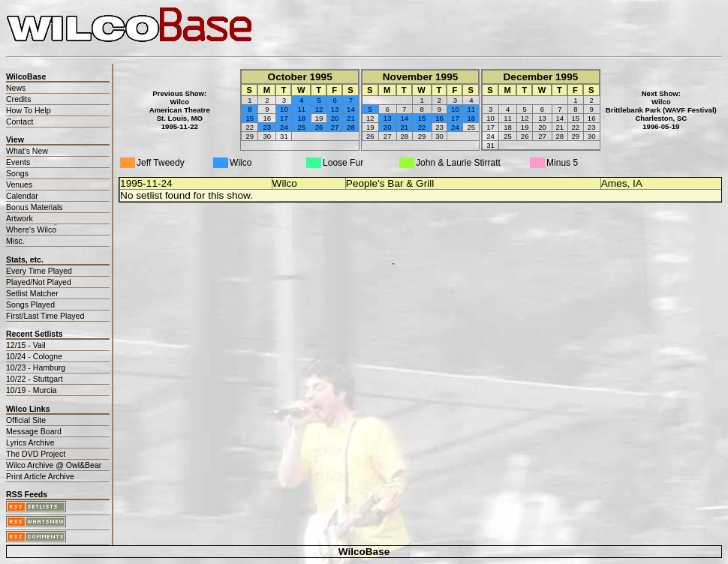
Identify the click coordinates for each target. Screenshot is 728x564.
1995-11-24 (146, 183)
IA (638, 183)
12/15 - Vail (26, 345)
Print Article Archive (40, 476)
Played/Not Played (39, 282)
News (16, 88)
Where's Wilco (31, 229)
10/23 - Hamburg (36, 367)
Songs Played (30, 304)
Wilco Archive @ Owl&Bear (54, 465)
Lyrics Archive (30, 442)
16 (439, 118)
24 (284, 127)
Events (18, 162)
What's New (27, 151)
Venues (19, 184)
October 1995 (300, 77)
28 (351, 127)
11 (301, 109)
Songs (17, 173)
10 (284, 109)
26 (319, 127)
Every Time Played (39, 271)
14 (351, 109)
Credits (18, 99)
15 (250, 118)
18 (301, 118)
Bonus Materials (35, 207)
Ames (614, 183)
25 (301, 127)
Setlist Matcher (32, 293)
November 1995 (421, 77)
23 (267, 127)
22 (422, 127)
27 (335, 127)
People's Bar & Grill (390, 183)
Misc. (15, 241)
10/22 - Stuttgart (35, 379)
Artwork (20, 218)
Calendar (22, 196)
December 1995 (541, 77)
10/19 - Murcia (31, 390)
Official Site (26, 420)
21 (351, 118)
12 (319, 109)
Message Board (34, 431)
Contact (20, 121)
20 (335, 118)
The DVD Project (36, 454)
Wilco (285, 183)
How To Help (29, 110)
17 (284, 118)
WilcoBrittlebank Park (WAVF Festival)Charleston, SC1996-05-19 (661, 114)
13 (335, 109)
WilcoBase (364, 552)
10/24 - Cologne (34, 356)
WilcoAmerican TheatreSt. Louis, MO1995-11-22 (180, 114)
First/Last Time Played (45, 316)
